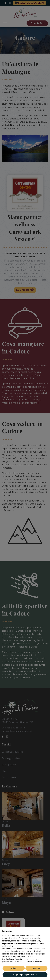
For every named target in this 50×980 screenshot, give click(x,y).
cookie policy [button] (7, 946)
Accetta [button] (36, 968)
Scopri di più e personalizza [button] (25, 975)
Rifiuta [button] (14, 968)
